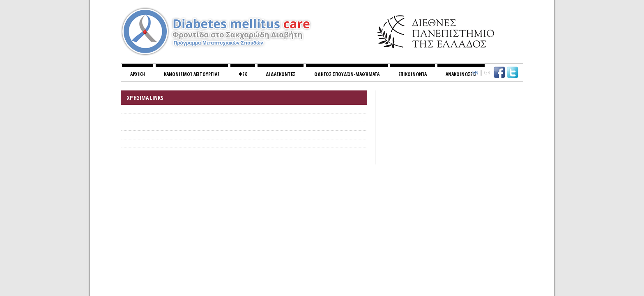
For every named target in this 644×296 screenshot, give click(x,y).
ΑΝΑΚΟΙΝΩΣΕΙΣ (461, 74)
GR (487, 73)
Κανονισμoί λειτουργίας (192, 74)
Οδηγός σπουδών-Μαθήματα (347, 74)
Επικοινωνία (413, 74)
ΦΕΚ (243, 74)
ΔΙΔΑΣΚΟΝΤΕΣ (281, 74)
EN (475, 73)
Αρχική (138, 74)
